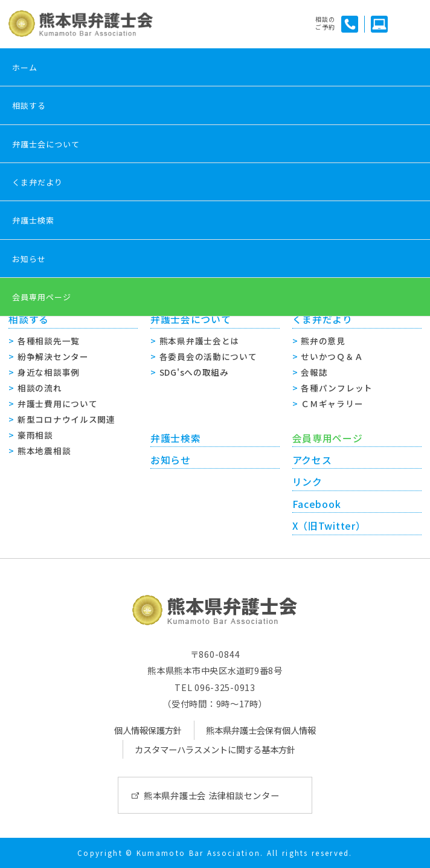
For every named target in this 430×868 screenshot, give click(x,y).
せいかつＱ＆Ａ (332, 356)
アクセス (312, 460)
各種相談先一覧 (49, 341)
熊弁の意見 (323, 341)
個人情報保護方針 (148, 730)
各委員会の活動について (208, 356)
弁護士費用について (57, 403)
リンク (307, 482)
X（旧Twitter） (329, 526)
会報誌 (314, 372)
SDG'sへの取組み (194, 372)
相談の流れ (40, 388)
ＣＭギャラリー (332, 403)
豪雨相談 (35, 435)
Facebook (317, 504)
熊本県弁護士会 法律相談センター (212, 795)
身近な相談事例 (49, 372)
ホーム (25, 67)
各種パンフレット (337, 388)
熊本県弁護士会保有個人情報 (261, 730)
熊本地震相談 (44, 451)
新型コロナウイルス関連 (66, 419)
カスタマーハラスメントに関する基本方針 (215, 749)
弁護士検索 (33, 220)
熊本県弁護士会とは (199, 341)
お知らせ (29, 259)
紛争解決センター (53, 356)
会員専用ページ (42, 297)
